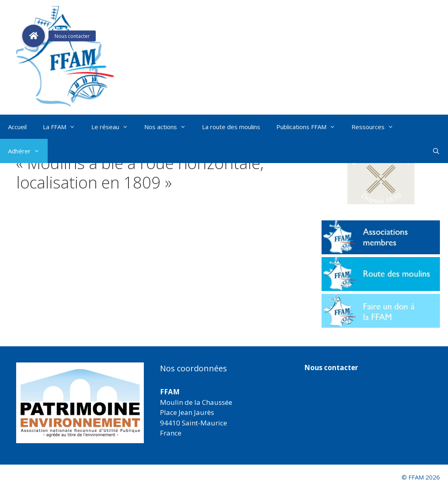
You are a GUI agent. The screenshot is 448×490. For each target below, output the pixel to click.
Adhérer (28, 151)
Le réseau (114, 127)
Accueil (17, 127)
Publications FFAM (310, 127)
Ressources (376, 127)
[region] (80, 403)
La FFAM (63, 127)
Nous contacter (331, 367)
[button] (381, 175)
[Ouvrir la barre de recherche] (436, 151)
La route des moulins (231, 127)
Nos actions (169, 127)
